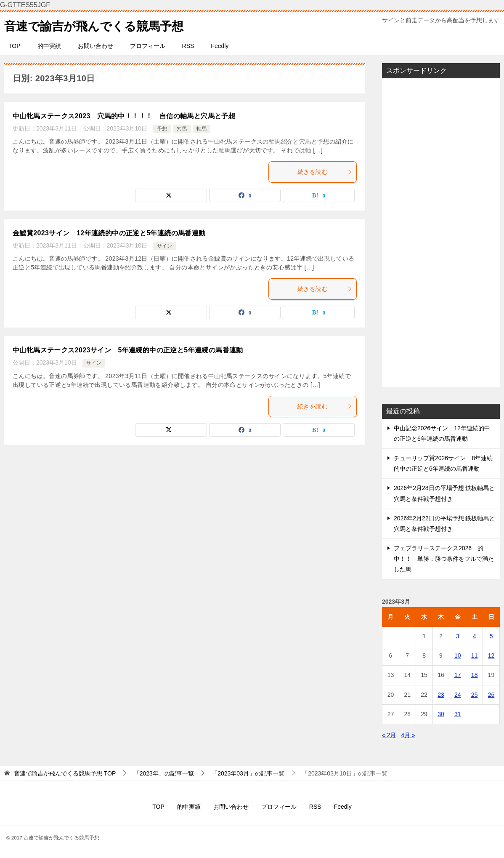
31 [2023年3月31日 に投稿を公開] (458, 714)
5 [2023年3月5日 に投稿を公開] (491, 636)
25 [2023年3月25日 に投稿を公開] (475, 695)
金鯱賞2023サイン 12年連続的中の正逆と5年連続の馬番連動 (109, 233)
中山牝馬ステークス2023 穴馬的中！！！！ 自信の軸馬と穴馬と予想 (124, 116)
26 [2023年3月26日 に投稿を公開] (491, 695)
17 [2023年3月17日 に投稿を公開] (458, 675)
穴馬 (182, 129)
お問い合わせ (95, 46)
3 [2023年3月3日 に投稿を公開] (458, 636)
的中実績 (49, 46)
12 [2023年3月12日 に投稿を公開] (491, 655)
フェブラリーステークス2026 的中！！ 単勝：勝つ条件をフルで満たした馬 (444, 559)
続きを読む (325, 172)
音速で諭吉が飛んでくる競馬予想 (100, 25)
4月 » (408, 735)
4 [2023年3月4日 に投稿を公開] (475, 636)
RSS (188, 46)
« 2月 (389, 735)
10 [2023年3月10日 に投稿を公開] (458, 655)
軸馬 (202, 129)
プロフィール (148, 46)
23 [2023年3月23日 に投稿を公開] (441, 695)
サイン (164, 246)
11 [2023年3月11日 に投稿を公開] (475, 655)
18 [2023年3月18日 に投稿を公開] (475, 675)
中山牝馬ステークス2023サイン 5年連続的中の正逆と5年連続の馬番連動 (128, 350)
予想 (162, 129)
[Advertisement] (441, 232)
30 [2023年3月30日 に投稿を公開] (441, 714)
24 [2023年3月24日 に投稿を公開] (458, 695)
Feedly (220, 46)
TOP (15, 46)
